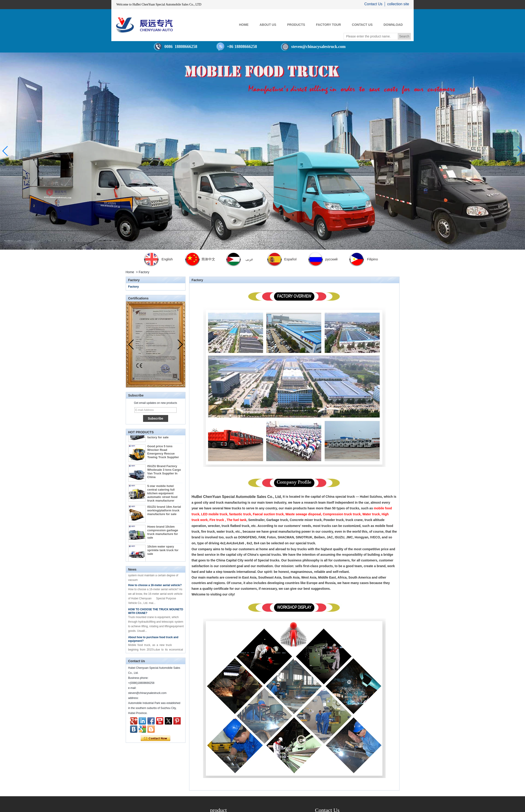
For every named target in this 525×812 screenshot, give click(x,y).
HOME (244, 25)
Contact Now (155, 738)
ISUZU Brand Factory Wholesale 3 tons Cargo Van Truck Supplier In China (164, 473)
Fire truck (217, 520)
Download (393, 25)
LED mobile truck (214, 514)
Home (130, 272)
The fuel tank (237, 520)
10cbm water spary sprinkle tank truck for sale (163, 552)
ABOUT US (268, 25)
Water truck (371, 514)
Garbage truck (277, 520)
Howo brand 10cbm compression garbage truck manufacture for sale (163, 534)
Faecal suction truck (268, 514)
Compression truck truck (342, 514)
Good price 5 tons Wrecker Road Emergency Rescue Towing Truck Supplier (163, 453)
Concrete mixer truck (306, 520)
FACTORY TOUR (328, 25)
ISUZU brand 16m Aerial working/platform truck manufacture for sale (164, 512)
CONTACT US (362, 25)
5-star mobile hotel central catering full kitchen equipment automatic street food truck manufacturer (162, 495)
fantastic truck (240, 514)
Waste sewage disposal (303, 514)
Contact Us (373, 4)
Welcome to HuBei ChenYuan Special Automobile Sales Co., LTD (159, 4)
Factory (134, 287)
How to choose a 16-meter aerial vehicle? (155, 587)
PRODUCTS (296, 25)
